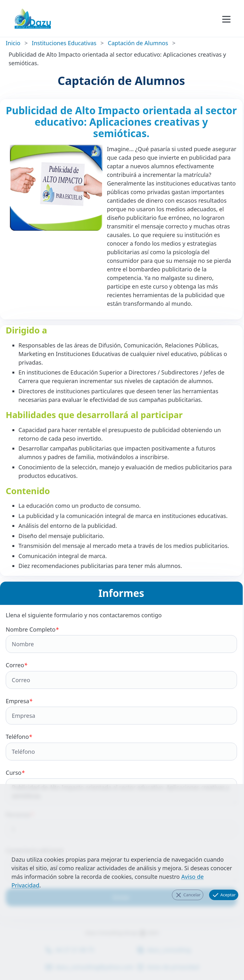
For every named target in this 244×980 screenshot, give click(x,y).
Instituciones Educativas (64, 43)
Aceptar (224, 895)
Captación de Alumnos (138, 43)
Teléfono (121, 747)
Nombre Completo (121, 639)
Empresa (121, 711)
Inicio (13, 43)
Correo (121, 675)
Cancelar (188, 895)
